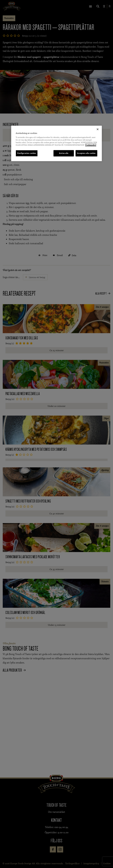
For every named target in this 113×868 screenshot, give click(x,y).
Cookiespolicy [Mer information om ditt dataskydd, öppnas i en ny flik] (91, 145)
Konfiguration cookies (27, 153)
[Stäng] (98, 129)
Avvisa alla (63, 153)
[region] (56, 143)
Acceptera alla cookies (86, 153)
